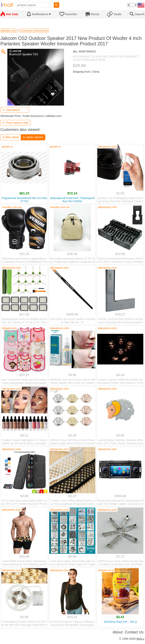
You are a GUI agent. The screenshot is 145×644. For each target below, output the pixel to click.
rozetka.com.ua (12, 207)
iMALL (140, 639)
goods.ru (8, 146)
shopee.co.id (106, 570)
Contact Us (134, 632)
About (118, 632)
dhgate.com (9, 328)
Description (11, 110)
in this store (11, 137)
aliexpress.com (107, 146)
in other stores (33, 137)
